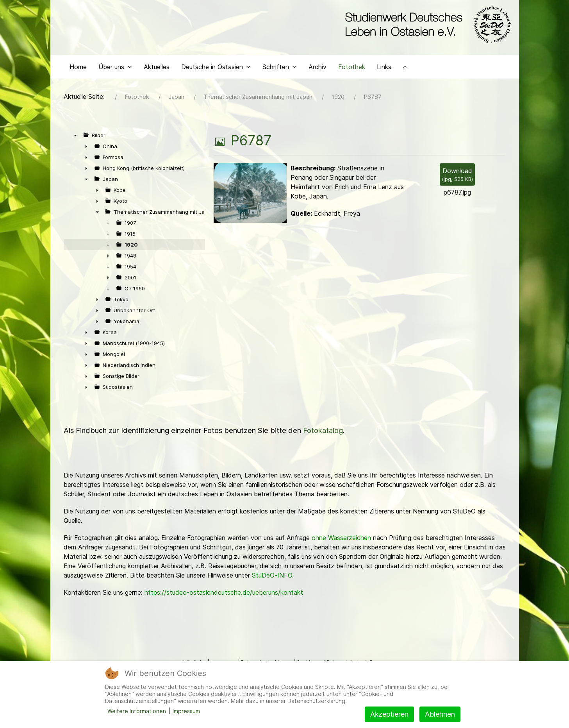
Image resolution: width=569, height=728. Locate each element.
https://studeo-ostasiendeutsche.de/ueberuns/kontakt (224, 606)
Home (78, 80)
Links (384, 80)
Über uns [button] (115, 80)
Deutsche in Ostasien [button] (216, 80)
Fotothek (352, 80)
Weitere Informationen (137, 711)
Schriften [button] (280, 80)
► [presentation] (86, 160)
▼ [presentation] (75, 149)
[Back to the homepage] (426, 27)
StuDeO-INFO (272, 589)
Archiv (317, 80)
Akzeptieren (389, 714)
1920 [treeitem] (131, 258)
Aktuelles (157, 80)
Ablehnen (440, 714)
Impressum (186, 711)
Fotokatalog (323, 444)
